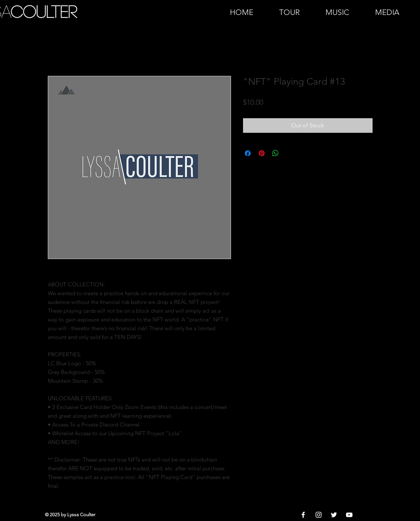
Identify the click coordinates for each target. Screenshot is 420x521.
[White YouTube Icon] (349, 515)
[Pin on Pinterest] (262, 153)
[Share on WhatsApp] (275, 153)
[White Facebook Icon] (303, 515)
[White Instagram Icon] (319, 515)
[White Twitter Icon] (334, 515)
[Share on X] (289, 153)
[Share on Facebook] (248, 153)
